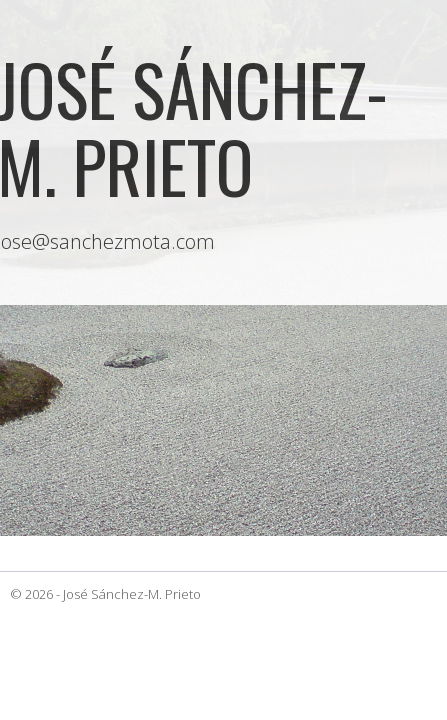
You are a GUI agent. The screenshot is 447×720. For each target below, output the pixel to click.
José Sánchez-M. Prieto (132, 594)
